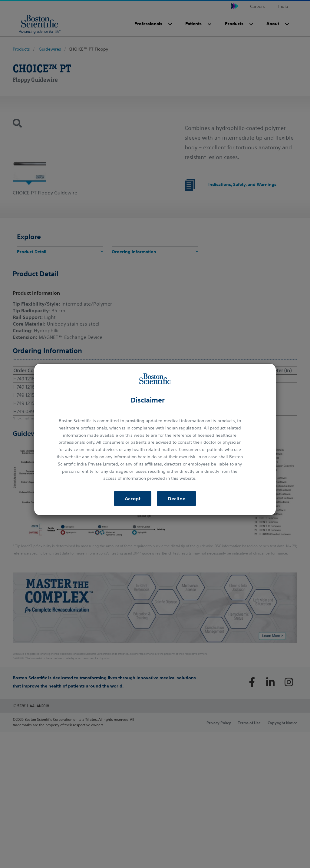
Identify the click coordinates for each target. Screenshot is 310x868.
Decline (176, 499)
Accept (133, 499)
